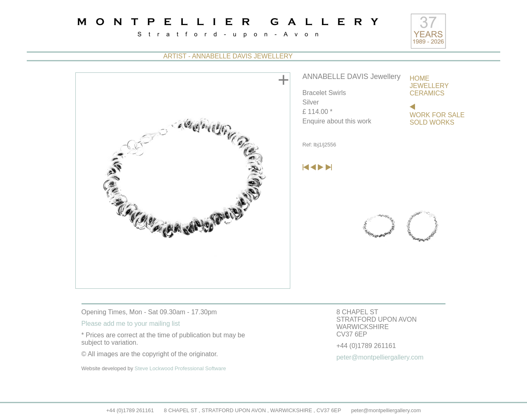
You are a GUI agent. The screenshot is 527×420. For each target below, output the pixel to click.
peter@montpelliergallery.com (386, 410)
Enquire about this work (337, 121)
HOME (420, 78)
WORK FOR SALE (437, 115)
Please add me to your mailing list (131, 324)
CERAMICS (427, 93)
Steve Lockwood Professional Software (180, 368)
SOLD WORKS (432, 122)
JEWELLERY (429, 86)
